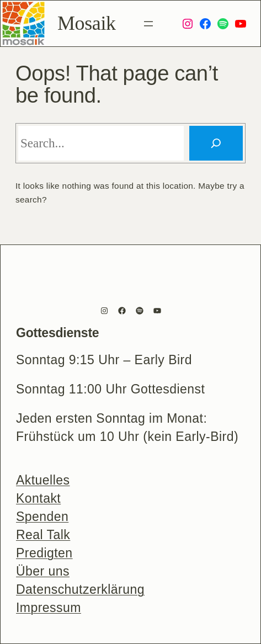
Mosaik (87, 23)
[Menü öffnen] (148, 24)
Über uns (43, 571)
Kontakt (38, 498)
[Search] (216, 143)
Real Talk (43, 535)
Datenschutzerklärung (80, 589)
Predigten (44, 553)
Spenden (42, 517)
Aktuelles (43, 480)
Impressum (49, 608)
